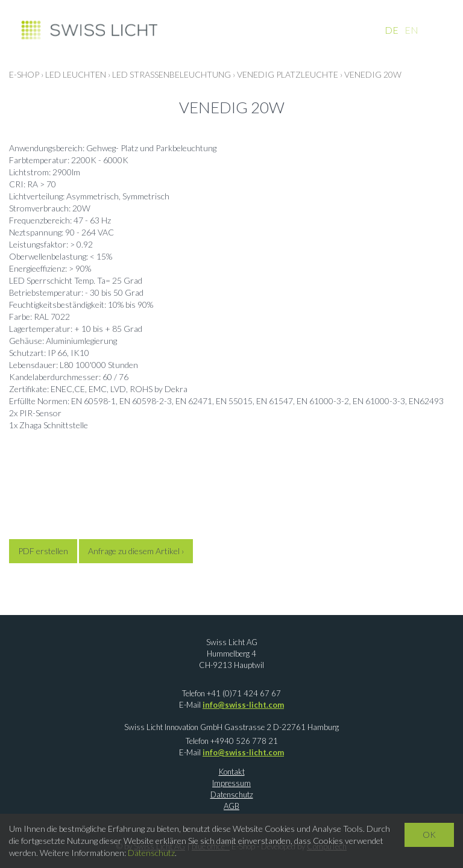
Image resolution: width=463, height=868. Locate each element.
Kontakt (232, 772)
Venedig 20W (373, 74)
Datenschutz (232, 795)
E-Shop (24, 74)
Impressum (231, 783)
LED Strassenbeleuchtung (172, 74)
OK (429, 835)
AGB (231, 806)
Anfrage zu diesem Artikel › (136, 551)
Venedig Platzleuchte (288, 74)
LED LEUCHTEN (76, 74)
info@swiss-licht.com (243, 705)
